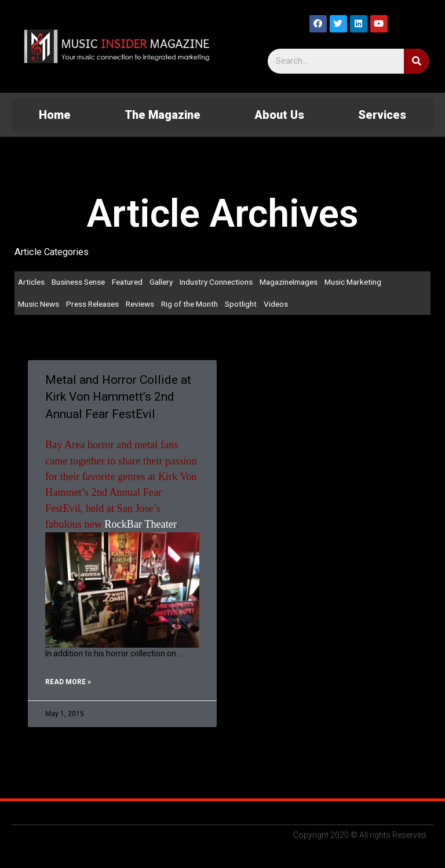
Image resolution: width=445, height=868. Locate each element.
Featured (127, 282)
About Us (279, 115)
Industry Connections (216, 282)
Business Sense (78, 282)
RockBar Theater (140, 524)
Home (55, 115)
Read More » (68, 682)
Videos (276, 304)
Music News (39, 304)
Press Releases (92, 304)
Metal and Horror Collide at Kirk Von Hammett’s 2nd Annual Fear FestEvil (118, 397)
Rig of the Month (189, 304)
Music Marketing (353, 282)
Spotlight (241, 304)
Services (382, 115)
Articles (31, 282)
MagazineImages (289, 282)
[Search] (416, 61)
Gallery (161, 282)
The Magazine (163, 115)
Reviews (140, 304)
